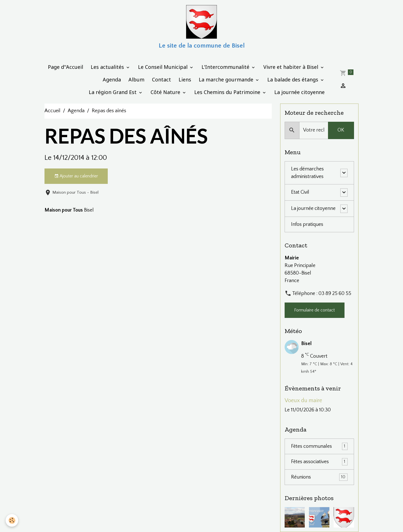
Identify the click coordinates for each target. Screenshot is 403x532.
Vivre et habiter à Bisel (291, 67)
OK (341, 130)
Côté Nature (166, 92)
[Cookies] (12, 520)
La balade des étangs (293, 79)
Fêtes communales (319, 446)
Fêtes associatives (319, 462)
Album (136, 79)
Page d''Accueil (65, 67)
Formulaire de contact (314, 310)
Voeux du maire (303, 400)
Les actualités (108, 67)
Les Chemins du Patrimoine (228, 92)
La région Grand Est (113, 92)
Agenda (112, 79)
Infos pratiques (307, 224)
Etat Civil (300, 192)
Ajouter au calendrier (76, 176)
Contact (161, 79)
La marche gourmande (227, 79)
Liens (185, 79)
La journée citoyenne (299, 92)
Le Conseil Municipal (163, 67)
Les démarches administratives (307, 173)
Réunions (319, 477)
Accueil (52, 111)
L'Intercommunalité (226, 67)
